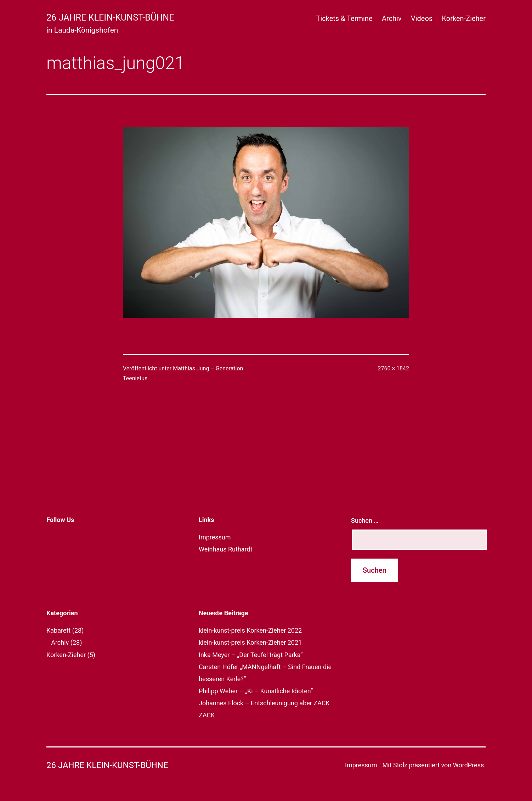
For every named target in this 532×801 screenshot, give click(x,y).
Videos (422, 18)
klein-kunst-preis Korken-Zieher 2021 (250, 642)
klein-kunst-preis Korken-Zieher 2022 (250, 630)
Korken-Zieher (464, 18)
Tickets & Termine (344, 18)
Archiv (392, 18)
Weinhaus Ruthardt (226, 549)
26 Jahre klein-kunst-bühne (110, 18)
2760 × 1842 (394, 368)
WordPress (468, 765)
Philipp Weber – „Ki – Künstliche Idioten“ (256, 691)
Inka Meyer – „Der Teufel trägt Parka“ (251, 655)
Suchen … (365, 520)
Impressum (215, 537)
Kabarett (58, 630)
